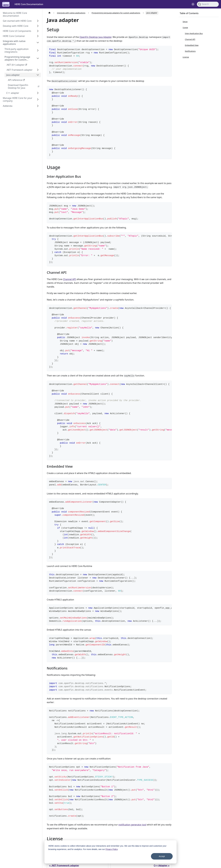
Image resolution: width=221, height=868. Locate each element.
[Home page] (49, 13)
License (186, 57)
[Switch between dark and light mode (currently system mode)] (193, 4)
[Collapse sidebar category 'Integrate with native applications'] (38, 43)
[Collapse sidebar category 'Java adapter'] (38, 75)
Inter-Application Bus (194, 33)
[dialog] (111, 852)
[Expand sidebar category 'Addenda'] (38, 106)
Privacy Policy (111, 849)
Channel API (69, 279)
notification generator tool (132, 825)
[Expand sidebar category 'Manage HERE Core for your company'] (38, 99)
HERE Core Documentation (29, 4)
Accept (162, 856)
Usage (185, 27)
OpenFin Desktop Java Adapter (95, 37)
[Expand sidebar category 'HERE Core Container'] (38, 36)
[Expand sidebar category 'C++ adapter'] (38, 93)
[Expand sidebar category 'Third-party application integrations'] (38, 50)
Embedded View (192, 45)
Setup (185, 22)
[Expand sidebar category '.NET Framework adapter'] (38, 70)
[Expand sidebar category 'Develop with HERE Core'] (38, 26)
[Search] (208, 4)
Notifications (190, 51)
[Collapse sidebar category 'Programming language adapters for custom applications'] (38, 58)
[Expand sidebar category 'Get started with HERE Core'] (38, 21)
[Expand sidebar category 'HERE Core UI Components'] (38, 31)
